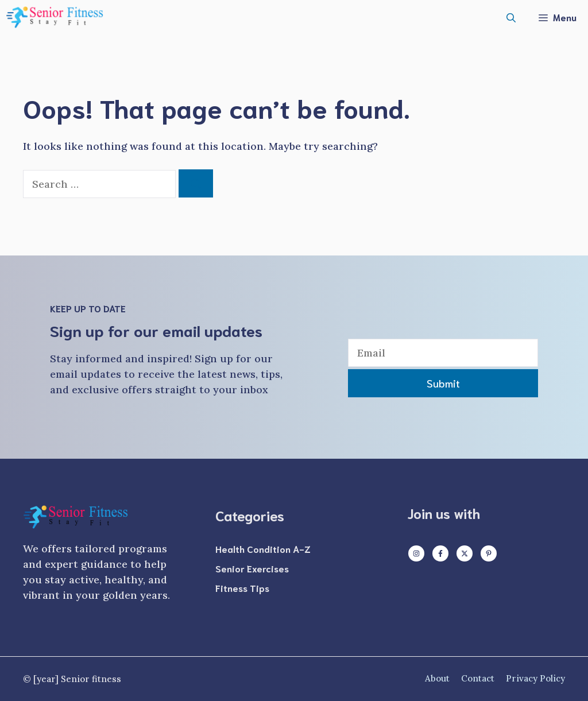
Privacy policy (535, 678)
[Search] (196, 183)
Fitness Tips (242, 588)
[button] (511, 17)
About (437, 678)
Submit (443, 383)
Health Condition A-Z (263, 549)
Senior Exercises (252, 568)
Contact (478, 678)
